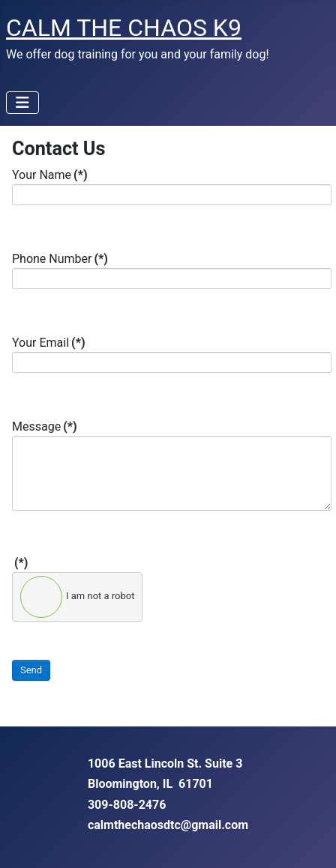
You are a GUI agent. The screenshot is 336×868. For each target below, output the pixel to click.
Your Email (49, 343)
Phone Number (60, 259)
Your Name (50, 175)
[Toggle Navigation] (22, 103)
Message (45, 427)
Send (31, 670)
